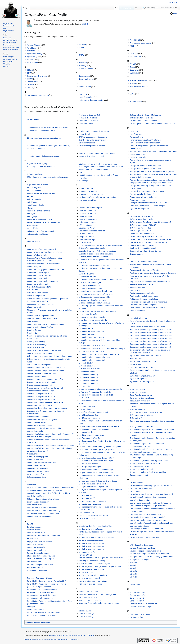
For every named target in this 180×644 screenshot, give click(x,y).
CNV (29, 73)
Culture (30, 88)
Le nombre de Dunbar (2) (88, 375)
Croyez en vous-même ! (36, 474)
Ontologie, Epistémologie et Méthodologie (146, 115)
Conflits (30, 79)
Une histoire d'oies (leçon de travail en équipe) (148, 517)
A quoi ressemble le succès (37, 185)
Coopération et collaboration (38, 468)
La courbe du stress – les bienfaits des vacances (97, 254)
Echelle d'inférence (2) (36, 530)
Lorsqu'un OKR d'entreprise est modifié (93, 516)
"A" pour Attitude (33, 120)
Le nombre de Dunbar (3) (88, 377)
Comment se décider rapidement (39, 385)
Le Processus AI (85, 398)
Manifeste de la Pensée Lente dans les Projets (96, 538)
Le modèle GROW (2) (87, 366)
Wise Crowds (135, 585)
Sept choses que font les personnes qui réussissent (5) (151, 341)
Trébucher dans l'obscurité (140, 466)
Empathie (82, 44)
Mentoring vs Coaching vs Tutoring (92, 561)
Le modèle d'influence (87, 334)
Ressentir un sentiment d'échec (142, 284)
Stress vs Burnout (137, 359)
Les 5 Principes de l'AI (87, 432)
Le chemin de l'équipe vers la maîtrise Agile (95, 303)
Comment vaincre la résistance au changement (45, 388)
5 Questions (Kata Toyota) (37, 164)
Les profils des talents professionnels (93, 484)
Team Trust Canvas (137, 389)
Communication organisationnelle (40, 405)
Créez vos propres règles (37, 477)
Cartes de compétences (36, 296)
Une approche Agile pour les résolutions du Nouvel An (150, 503)
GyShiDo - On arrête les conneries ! (92, 140)
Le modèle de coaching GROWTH (91, 337)
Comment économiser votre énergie (41, 391)
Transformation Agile (138, 86)
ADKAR (30, 196)
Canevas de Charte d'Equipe (38, 273)
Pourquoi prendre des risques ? (142, 194)
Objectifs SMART (85, 611)
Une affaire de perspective (140, 500)
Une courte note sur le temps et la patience (146, 514)
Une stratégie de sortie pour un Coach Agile (146, 529)
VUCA (132, 94)
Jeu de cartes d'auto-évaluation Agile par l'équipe (97, 197)
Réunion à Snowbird (138, 311)
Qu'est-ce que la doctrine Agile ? (142, 219)
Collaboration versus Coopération (40, 365)
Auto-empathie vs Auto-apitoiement (40, 231)
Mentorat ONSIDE (85, 555)
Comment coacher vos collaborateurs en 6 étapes (46, 368)
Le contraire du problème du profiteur (93, 317)
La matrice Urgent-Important (89, 285)
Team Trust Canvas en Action (141, 395)
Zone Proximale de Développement (143, 604)
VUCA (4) (134, 574)
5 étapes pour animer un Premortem (41, 167)
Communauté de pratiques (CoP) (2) (41, 397)
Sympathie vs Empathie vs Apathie (143, 376)
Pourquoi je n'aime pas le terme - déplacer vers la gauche (152, 171)
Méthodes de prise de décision (90, 584)
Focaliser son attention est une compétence (44, 613)
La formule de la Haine (87, 277)
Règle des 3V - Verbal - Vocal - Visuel (144, 296)
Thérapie (133, 83)
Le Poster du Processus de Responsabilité (95, 392)
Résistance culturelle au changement (144, 305)
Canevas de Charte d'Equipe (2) (39, 275)
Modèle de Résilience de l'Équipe (91, 569)
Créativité (31, 85)
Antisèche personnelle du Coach (39, 220)
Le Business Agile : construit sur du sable (94, 297)
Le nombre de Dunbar (87, 372)
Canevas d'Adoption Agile (37, 255)
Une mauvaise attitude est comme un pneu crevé (148, 520)
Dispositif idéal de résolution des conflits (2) (43, 511)
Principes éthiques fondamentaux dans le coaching (149, 203)
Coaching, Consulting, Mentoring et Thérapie (44, 350)
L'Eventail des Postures (87, 228)
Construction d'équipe (35, 431)
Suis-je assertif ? (136, 364)
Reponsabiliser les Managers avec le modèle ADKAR (150, 282)
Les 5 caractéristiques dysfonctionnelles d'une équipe (99, 426)
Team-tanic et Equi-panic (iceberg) (143, 398)
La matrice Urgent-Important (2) (90, 288)
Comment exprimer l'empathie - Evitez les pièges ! (46, 371)
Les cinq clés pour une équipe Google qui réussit (97, 449)
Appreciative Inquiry (34, 54)
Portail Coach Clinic (86, 97)
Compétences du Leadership (38, 417)
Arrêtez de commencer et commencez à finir (44, 222)
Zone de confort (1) (137, 592)
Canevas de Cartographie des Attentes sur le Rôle (46, 270)
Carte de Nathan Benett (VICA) (39, 287)
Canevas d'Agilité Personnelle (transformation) (45, 258)
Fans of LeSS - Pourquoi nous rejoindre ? (43, 590)
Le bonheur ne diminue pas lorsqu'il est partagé (97, 294)
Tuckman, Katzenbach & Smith (142, 469)
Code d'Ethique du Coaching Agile (40, 353)
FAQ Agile (31, 607)
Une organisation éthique (139, 526)
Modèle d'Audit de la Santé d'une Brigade (94, 564)
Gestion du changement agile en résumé (94, 131)
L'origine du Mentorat (87, 237)
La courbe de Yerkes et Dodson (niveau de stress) (97, 251)
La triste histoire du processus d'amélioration (95, 291)
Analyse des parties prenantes (39, 211)
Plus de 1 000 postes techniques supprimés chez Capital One (153, 151)
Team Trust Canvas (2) (139, 392)
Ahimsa (30, 208)
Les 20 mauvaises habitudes (89, 418)
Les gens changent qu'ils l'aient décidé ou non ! (96, 473)
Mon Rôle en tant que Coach (89, 578)
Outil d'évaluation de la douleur (142, 118)
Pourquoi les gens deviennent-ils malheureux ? (148, 191)
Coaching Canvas (34, 330)
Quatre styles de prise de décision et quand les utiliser (150, 239)
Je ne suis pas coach (87, 188)
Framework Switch (86, 124)
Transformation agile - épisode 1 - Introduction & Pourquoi (152, 429)
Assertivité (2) (32, 228)
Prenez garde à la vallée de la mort (143, 197)
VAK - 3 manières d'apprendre (141, 545)
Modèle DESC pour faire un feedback (93, 575)
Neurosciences (84, 76)
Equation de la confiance (36, 550)
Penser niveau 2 (136, 131)
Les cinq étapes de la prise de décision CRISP (96, 458)
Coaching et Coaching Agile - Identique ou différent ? (47, 336)
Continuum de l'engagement (38, 457)
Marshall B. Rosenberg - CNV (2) (91, 546)
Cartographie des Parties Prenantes (41, 304)
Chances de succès (35, 307)
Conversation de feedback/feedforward (42, 463)
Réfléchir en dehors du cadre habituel (144, 299)
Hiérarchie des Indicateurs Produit (91, 156)
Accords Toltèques (34, 45)
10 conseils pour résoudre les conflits (41, 130)
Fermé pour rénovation (36, 610)
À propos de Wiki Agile (49, 639)
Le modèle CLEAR (86, 329)
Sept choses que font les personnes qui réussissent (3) (151, 335)
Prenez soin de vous (138, 200)
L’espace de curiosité (87, 518)
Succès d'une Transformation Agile (143, 361)
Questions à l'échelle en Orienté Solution (145, 251)
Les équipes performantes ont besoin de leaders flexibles (100, 507)
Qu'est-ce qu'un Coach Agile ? (141, 216)
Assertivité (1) (32, 225)
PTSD (132, 46)
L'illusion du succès (86, 234)
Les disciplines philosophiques (90, 467)
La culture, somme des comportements (93, 257)
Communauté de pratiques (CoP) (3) (41, 400)
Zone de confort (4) (137, 601)
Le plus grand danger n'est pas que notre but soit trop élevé (101, 389)
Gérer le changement (87, 143)
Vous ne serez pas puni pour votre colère (146, 551)
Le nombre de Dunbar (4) (88, 380)
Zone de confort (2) (137, 595)
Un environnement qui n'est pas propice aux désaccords (151, 486)
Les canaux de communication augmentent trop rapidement (101, 447)
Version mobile (74, 639)
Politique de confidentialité (32, 639)
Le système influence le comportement (93, 412)
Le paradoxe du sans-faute (89, 383)
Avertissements (63, 639)
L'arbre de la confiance (87, 211)
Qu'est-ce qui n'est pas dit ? (140, 228)
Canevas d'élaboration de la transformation (43, 264)
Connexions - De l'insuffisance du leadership (44, 428)
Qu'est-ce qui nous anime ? (140, 231)
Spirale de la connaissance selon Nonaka (146, 356)
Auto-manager (32, 62)
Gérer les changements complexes (92, 146)
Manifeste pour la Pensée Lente (91, 540)
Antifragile (31, 214)
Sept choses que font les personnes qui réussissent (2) (151, 332)
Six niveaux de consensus (140, 353)
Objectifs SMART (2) (86, 614)
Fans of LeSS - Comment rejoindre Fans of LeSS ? (46, 581)
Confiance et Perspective (37, 423)
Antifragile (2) (32, 217)
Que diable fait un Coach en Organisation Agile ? (148, 242)
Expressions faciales (35, 568)
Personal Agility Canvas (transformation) (145, 143)
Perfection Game (136, 137)
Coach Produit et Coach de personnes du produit (46, 324)
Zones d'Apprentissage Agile (141, 607)
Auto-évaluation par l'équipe (38, 234)
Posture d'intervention (138, 157)
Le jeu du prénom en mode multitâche (93, 320)
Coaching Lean (33, 339)
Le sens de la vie (85, 409)
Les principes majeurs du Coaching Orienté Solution (98, 481)
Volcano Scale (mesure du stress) (143, 548)
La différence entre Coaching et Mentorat (94, 265)
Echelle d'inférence (34, 527)
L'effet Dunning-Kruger (87, 222)
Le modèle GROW (85, 363)
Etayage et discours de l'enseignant (41, 559)
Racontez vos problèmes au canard (143, 262)
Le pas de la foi (84, 386)
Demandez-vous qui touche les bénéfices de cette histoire (49, 493)
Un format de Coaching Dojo (141, 488)
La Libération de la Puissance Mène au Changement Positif (101, 280)
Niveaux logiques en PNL (88, 597)
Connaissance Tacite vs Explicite (39, 425)
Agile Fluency (32, 48)
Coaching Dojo (33, 333)
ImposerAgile (84, 181)
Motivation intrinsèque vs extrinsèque (93, 581)
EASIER (30, 524)
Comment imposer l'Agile (37, 376)
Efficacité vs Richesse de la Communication (44, 536)
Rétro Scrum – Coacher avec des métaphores (147, 308)
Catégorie (29, 622)
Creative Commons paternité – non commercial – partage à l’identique (72, 635)
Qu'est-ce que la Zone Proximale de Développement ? (151, 222)
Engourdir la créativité (35, 544)
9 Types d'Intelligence (35, 174)
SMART (133, 64)
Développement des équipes (38, 95)
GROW (81, 55)
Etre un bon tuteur (34, 562)
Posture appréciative (138, 154)
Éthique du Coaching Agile (140, 614)
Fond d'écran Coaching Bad (89, 115)
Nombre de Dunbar (86, 79)
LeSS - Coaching (85, 510)
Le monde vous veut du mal (89, 369)
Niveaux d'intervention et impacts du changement (97, 595)
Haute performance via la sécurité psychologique (97, 153)
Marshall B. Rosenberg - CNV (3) (91, 549)
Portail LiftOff (135, 40)
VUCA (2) (134, 568)
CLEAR (30, 70)
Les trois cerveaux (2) (87, 498)
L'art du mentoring (85, 216)
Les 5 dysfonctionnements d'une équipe (94, 429)
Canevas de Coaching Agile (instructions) (43, 281)
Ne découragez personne (88, 592)
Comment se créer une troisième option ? (43, 382)
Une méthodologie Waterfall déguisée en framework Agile (152, 523)
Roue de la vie (135, 290)
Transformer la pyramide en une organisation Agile (149, 461)
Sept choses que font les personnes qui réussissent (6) (151, 344)
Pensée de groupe (137, 134)
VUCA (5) (134, 577)
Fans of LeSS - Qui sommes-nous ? (41, 598)
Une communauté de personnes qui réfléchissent (148, 506)
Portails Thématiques (42, 622)
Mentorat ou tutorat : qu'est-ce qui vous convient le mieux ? (101, 558)
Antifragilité (31, 51)
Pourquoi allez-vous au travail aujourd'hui (146, 166)
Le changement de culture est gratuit (92, 300)
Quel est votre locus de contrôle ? (143, 245)
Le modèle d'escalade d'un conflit (91, 332)
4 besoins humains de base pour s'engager (43, 156)
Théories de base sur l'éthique (141, 415)
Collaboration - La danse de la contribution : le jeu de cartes (50, 356)
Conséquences (33, 454)
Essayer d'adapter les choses (38, 553)
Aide (173, 14)
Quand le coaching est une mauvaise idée (146, 237)
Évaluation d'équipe (137, 617)
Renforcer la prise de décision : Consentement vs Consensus (153, 273)
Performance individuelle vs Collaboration (146, 140)
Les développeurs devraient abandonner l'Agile (96, 470)
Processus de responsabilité (141, 43)
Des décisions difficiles (36, 496)
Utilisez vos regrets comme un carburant (145, 537)
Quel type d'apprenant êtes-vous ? (143, 248)
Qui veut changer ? (137, 254)
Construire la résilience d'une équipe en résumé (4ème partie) (50, 445)
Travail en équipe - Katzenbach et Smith (145, 463)
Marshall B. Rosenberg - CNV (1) (91, 543)
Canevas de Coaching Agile (38, 278)
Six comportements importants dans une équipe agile (150, 350)
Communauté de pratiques (37, 76)
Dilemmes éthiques (34, 505)
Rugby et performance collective (142, 293)
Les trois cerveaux (85, 495)
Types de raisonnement (139, 475)
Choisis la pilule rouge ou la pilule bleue (42, 318)
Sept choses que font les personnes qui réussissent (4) (151, 338)
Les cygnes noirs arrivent (88, 464)
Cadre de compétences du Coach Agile (42, 249)
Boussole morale (33, 242)
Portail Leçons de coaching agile (91, 100)
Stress (132, 67)
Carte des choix (33, 290)
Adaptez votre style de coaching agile (41, 193)
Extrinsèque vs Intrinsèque (37, 570)
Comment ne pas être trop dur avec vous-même (45, 379)
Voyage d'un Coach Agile (139, 560)
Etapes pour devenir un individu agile (41, 556)
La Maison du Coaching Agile (90, 283)
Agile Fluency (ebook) (35, 205)
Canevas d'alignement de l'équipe (40, 261)
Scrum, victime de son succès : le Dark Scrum (147, 327)
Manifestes (83, 63)
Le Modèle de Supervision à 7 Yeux (92, 346)
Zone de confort (136, 102)
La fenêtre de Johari (86, 274)
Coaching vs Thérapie (35, 347)
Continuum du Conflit (35, 460)
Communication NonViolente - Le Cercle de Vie (45, 402)
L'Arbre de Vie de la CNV (88, 214)
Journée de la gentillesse (88, 200)
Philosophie (83, 94)
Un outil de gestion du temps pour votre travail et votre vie (152, 494)
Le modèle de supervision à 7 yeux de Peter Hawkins (99, 354)
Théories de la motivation (139, 80)
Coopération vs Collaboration (38, 471)
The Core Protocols (137, 409)
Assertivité (31, 60)
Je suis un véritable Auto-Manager (91, 194)
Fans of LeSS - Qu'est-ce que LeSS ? (41, 592)
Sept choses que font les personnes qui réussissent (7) (151, 347)
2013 (84, 24)
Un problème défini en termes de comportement (148, 497)
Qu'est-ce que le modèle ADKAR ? (143, 225)
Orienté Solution (85, 87)
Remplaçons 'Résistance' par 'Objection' (145, 270)
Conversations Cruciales (36, 465)
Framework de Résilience (88, 121)
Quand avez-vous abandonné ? (142, 234)
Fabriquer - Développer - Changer (40, 578)
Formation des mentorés (88, 118)
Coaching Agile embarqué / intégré (40, 327)
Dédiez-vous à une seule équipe (39, 516)
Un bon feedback (136, 483)
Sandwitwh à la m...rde (139, 318)
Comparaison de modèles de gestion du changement (47, 408)
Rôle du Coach (136, 57)
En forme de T (32, 539)
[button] (26, 57)
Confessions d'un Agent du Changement (42, 420)
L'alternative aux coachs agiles (90, 208)
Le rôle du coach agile (87, 406)
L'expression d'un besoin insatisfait (92, 231)
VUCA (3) (134, 571)
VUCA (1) (134, 565)
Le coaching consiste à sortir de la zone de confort (98, 311)
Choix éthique (32, 321)
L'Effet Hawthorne (85, 225)
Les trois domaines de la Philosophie (92, 501)
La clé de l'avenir (85, 242)
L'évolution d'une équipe (88, 240)
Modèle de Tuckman (86, 572)
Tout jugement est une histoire (141, 427)
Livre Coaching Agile (86, 513)
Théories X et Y (136, 418)
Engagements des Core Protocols (40, 542)
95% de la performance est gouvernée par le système (47, 177)
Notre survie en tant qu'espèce (90, 600)
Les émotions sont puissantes (90, 504)
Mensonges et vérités (87, 552)
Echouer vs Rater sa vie (36, 533)
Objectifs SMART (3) (86, 617)
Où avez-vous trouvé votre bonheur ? (144, 121)
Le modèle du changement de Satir (92, 360)
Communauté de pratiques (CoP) (40, 394)
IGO (80, 172)
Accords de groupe (34, 188)
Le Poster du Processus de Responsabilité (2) (96, 395)
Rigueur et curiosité (137, 287)
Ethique (81, 47)
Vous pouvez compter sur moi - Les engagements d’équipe (152, 557)
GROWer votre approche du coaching (93, 137)
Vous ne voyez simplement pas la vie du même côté (150, 554)
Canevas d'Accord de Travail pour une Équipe (44, 252)
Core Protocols (33, 82)
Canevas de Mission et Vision (38, 284)
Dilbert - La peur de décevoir (38, 502)
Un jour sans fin (136, 491)
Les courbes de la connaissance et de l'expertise (97, 461)
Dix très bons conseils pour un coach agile (43, 513)
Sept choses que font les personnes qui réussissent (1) (151, 330)
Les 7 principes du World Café (90, 438)
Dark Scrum (32, 485)
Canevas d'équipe (34, 267)
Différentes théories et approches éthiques (43, 499)
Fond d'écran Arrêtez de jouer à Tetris (41, 615)
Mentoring (82, 66)
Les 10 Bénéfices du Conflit (89, 415)
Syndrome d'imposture (139, 379)
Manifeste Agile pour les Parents (91, 529)
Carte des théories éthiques (38, 293)
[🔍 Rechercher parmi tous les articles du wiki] (160, 8)
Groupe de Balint (85, 134)
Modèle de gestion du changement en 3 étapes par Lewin (100, 566)
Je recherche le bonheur (88, 191)
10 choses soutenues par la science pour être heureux (48, 127)
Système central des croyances (142, 382)
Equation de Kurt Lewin (36, 547)
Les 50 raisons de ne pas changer (91, 435)
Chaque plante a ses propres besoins (41, 316)
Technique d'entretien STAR (141, 401)
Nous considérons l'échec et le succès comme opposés (99, 603)
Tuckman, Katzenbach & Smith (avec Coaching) (148, 472)
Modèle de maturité (86, 68)
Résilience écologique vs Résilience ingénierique (148, 302)
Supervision (134, 70)
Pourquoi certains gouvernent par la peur (145, 169)
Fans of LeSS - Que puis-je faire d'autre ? (43, 595)
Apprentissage (32, 57)
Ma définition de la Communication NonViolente (97, 526)
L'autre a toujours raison (88, 219)
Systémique (134, 73)
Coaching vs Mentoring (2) (37, 345)
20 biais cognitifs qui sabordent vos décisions (44, 138)
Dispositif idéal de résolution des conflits (42, 508)
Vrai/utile (133, 562)
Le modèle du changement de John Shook (95, 357)
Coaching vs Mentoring (36, 342)
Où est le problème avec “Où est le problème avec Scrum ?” (153, 124)
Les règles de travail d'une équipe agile (93, 487)
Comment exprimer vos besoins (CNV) (42, 373)
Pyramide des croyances (139, 209)
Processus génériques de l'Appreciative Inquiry (148, 206)
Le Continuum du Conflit (88, 314)
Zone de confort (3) (137, 598)
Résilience (134, 54)
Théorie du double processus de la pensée (146, 412)
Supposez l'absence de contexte (142, 367)
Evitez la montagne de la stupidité (40, 565)
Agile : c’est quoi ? (34, 199)
